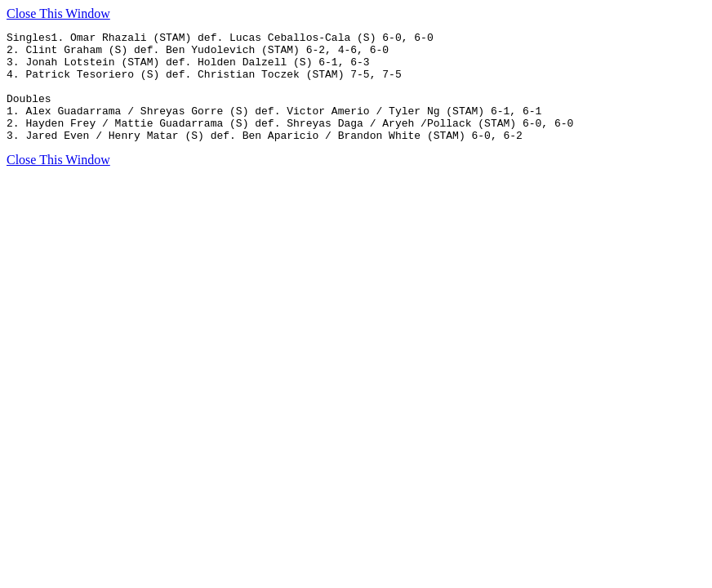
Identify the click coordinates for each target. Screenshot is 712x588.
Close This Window (58, 13)
